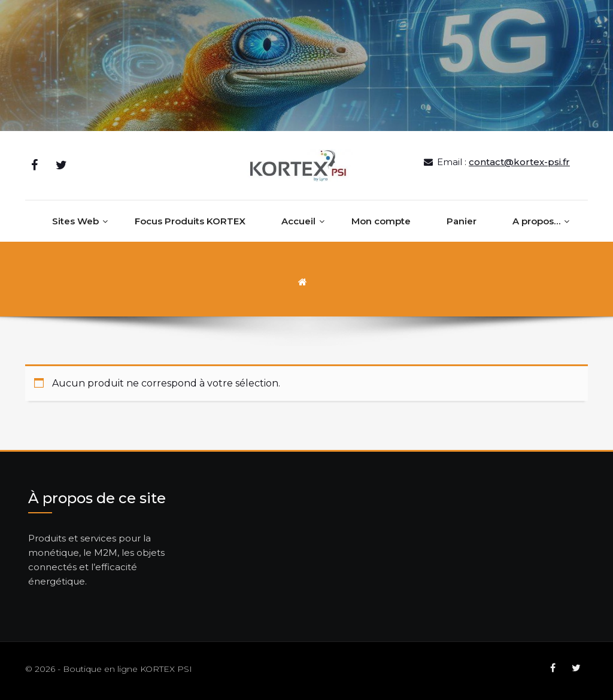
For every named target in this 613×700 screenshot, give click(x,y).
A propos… (536, 221)
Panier (462, 221)
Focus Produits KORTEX (190, 221)
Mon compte (381, 221)
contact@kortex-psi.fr (519, 162)
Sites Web (75, 221)
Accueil (298, 221)
